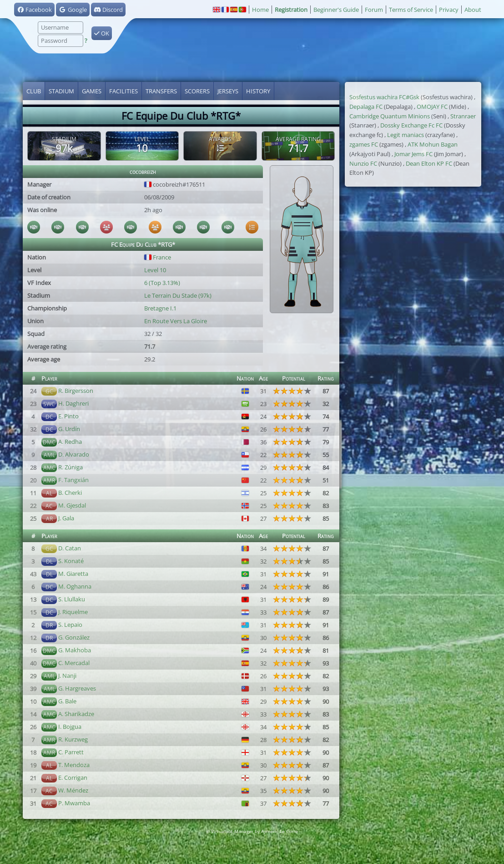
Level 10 (155, 270)
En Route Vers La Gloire (176, 321)
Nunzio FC (363, 163)
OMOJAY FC (432, 107)
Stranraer (463, 116)
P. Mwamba (74, 803)
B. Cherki (70, 493)
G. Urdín (69, 429)
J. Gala (66, 518)
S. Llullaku (72, 599)
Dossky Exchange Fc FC (411, 125)
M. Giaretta (73, 574)
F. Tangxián (73, 480)
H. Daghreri (73, 403)
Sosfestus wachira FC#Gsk (384, 97)
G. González (74, 637)
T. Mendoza (74, 765)
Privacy (449, 10)
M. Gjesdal (72, 505)
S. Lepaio (70, 625)
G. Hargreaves (77, 688)
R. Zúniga (71, 467)
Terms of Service (411, 10)
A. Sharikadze (76, 714)
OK (102, 33)
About (473, 10)
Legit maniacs (406, 135)
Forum (374, 10)
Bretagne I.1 (160, 308)
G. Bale (67, 701)
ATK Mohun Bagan (433, 144)
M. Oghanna (75, 586)
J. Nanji (67, 676)
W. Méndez (73, 790)
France (158, 257)
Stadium (61, 91)
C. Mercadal (74, 663)
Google (73, 10)
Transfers (161, 91)
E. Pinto (68, 416)
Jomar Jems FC (413, 154)
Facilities (123, 91)
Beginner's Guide (336, 10)
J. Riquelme (73, 612)
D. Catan (70, 548)
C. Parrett (71, 752)
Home (260, 10)
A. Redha (70, 442)
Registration (291, 10)
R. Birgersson (76, 391)
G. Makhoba (75, 650)
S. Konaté (71, 561)
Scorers (197, 91)
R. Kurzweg (73, 739)
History (258, 91)
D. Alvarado (74, 454)
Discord (108, 10)
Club (34, 91)
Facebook (34, 10)
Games (92, 91)
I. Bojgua (70, 727)
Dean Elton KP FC (429, 163)
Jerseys (228, 91)
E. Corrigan (73, 778)
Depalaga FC (366, 107)
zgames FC (364, 144)
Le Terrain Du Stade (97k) (178, 295)
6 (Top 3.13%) (162, 283)
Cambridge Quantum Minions (390, 116)
